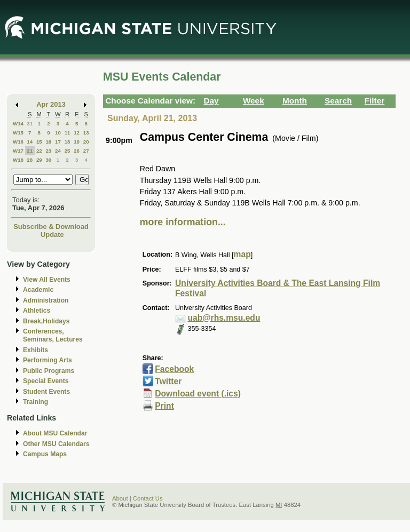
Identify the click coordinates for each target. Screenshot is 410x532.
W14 (18, 124)
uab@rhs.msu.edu (224, 318)
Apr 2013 (51, 104)
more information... (183, 222)
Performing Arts (48, 360)
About (120, 498)
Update (52, 235)
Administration (46, 300)
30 (48, 160)
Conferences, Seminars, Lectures (53, 335)
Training (36, 402)
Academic (38, 290)
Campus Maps (45, 454)
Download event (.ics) (198, 394)
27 (86, 151)
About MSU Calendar (55, 433)
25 (68, 151)
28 (30, 160)
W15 (18, 133)
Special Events (46, 381)
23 (48, 151)
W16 (18, 142)
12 (77, 133)
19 (77, 142)
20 (86, 142)
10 (58, 133)
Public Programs (49, 371)
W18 (18, 160)
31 (30, 124)
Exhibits (36, 350)
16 (48, 142)
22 (39, 151)
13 (86, 133)
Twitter (168, 381)
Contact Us (148, 498)
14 (30, 142)
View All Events (47, 280)
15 (39, 142)
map (242, 254)
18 (68, 142)
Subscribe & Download (51, 227)
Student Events (46, 392)
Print (164, 406)
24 (58, 151)
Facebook (174, 369)
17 (58, 142)
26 (77, 151)
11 (68, 133)
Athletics (37, 311)
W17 (18, 151)
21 (30, 151)
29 (39, 160)
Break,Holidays (46, 321)
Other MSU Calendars (56, 444)
